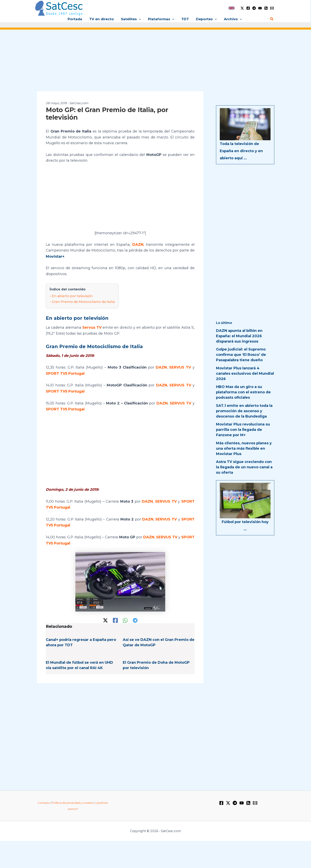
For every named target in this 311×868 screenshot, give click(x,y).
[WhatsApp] (125, 617)
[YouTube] (260, 8)
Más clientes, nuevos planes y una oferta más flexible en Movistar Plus (244, 448)
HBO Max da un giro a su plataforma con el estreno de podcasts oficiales (243, 392)
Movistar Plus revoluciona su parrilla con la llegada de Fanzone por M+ (243, 430)
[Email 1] (272, 8)
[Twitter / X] (242, 8)
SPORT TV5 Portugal (65, 372)
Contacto (44, 799)
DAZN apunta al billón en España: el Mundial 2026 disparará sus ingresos (239, 336)
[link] (232, 8)
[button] (139, 19)
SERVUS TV (180, 366)
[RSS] (266, 8)
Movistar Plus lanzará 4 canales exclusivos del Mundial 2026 (245, 374)
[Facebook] (248, 8)
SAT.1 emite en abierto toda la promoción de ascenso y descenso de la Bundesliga (244, 411)
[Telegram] (254, 8)
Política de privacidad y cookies (73, 799)
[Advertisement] (155, 63)
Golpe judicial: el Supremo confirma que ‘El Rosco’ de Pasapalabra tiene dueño (241, 355)
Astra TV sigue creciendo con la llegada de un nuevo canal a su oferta (244, 467)
